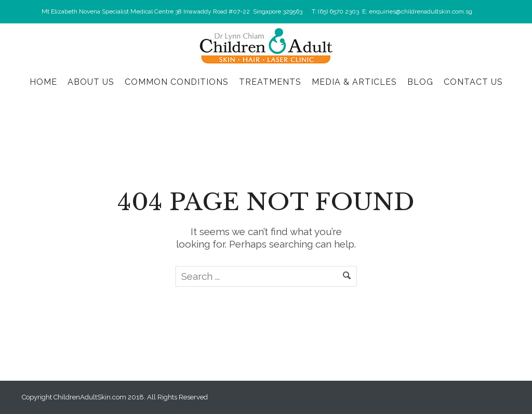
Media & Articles (354, 82)
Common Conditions (177, 82)
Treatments (270, 82)
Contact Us (473, 82)
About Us (91, 82)
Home (43, 82)
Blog (420, 82)
